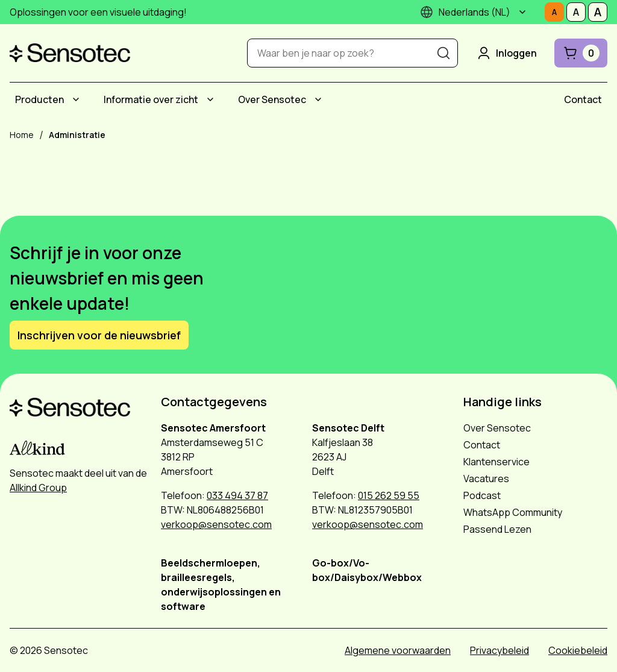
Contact (583, 99)
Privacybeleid (500, 650)
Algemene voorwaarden (398, 650)
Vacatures (486, 479)
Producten (39, 99)
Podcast (482, 495)
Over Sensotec (272, 99)
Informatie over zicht (151, 99)
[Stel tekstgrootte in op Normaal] (554, 12)
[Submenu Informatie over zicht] (210, 99)
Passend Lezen (497, 529)
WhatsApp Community (513, 512)
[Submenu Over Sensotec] (318, 99)
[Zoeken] (443, 53)
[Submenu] (522, 12)
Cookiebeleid (578, 650)
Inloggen (506, 53)
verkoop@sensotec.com (216, 524)
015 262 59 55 (389, 495)
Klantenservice (496, 462)
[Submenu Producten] (76, 99)
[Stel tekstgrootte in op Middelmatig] (576, 12)
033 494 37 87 (237, 495)
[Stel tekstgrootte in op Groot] (598, 12)
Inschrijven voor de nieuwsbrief (99, 335)
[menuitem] (49, 99)
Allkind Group (38, 488)
